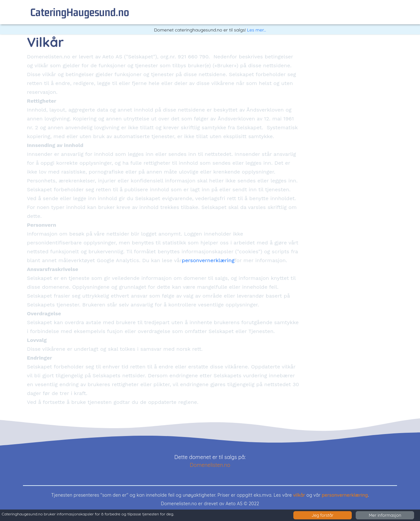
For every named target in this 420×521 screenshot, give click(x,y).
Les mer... (257, 30)
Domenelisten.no (210, 465)
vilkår (299, 495)
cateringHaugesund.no (80, 12)
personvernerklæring (208, 260)
